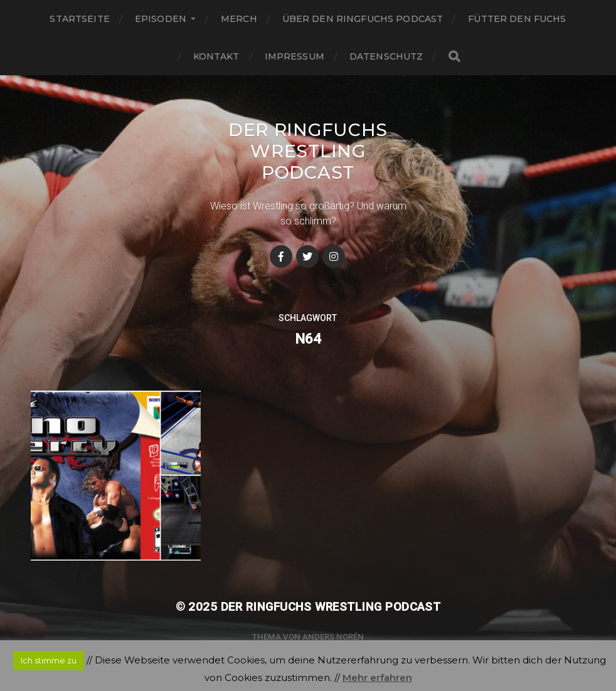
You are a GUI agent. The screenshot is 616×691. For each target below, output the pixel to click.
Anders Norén (333, 637)
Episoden (161, 19)
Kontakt (216, 56)
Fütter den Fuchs (517, 19)
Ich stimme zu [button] (49, 660)
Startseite (79, 19)
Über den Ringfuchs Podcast (363, 19)
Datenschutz (386, 56)
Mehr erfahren (377, 678)
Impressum (295, 56)
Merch (239, 19)
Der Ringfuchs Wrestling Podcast (308, 151)
